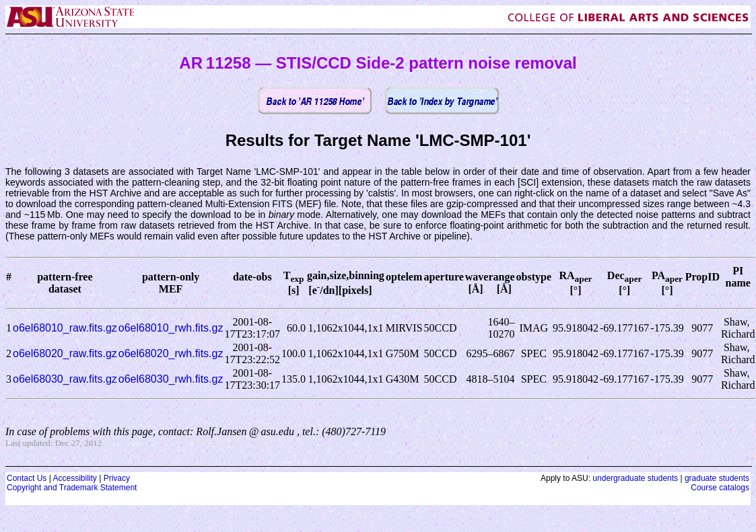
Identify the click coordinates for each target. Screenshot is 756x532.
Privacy (117, 478)
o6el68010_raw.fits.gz (65, 328)
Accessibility (74, 478)
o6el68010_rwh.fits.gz (171, 328)
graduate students (717, 478)
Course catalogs (720, 488)
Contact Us (27, 478)
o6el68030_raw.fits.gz (65, 379)
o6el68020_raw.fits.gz (65, 353)
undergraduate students (635, 478)
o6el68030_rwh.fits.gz (171, 379)
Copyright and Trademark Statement (72, 488)
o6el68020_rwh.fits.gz (171, 353)
